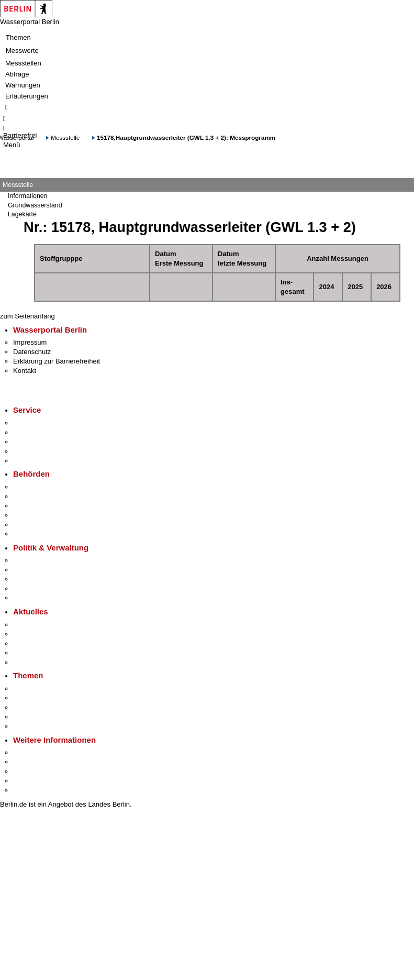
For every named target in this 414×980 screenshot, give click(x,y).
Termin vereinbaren (42, 432)
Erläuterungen (27, 96)
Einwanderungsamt (42, 534)
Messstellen (23, 63)
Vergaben (28, 598)
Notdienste (29, 451)
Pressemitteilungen (42, 625)
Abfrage (17, 74)
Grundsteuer (32, 726)
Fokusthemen (34, 689)
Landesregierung (39, 560)
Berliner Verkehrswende (49, 698)
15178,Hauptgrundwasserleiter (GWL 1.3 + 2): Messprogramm (186, 137)
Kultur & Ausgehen (41, 752)
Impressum (30, 342)
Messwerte (22, 51)
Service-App (32, 423)
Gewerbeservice (38, 461)
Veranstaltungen (38, 643)
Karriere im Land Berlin (48, 570)
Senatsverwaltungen (44, 496)
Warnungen (23, 85)
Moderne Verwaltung (44, 707)
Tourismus (29, 762)
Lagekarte (22, 214)
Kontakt (25, 371)
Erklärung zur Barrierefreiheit (57, 361)
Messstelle (65, 137)
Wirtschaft (28, 771)
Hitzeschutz (31, 662)
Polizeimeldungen (40, 634)
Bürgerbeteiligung (40, 579)
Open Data (30, 588)
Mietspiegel (30, 717)
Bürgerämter (32, 515)
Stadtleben (29, 781)
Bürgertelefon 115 (40, 442)
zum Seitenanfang (27, 316)
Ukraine (25, 653)
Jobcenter (28, 525)
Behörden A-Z (34, 487)
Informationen (27, 196)
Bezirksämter (33, 506)
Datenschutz (32, 352)
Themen (18, 37)
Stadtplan (27, 790)
